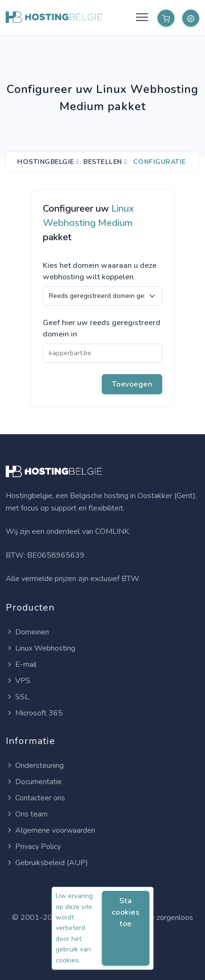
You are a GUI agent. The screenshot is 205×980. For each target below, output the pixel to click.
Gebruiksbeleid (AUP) (47, 863)
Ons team (27, 814)
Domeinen (27, 632)
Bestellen (103, 162)
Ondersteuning (35, 766)
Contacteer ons (35, 798)
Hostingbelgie (46, 162)
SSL (17, 697)
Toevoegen (132, 384)
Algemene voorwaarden (50, 830)
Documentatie (34, 782)
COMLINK (112, 531)
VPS (18, 681)
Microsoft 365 (34, 713)
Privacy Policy (33, 847)
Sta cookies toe (126, 912)
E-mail (21, 664)
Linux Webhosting (40, 648)
